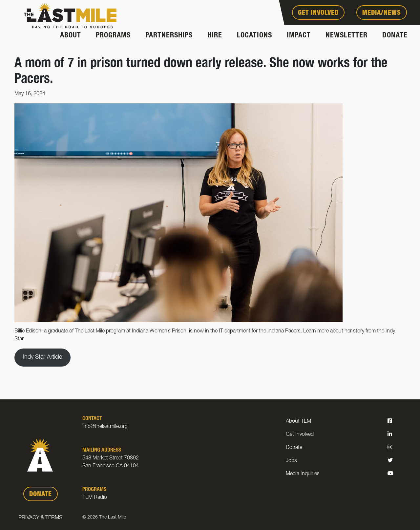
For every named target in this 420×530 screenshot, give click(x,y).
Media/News (382, 13)
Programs (113, 36)
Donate (395, 36)
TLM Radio (95, 498)
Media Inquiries (303, 474)
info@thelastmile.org (105, 427)
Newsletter (346, 36)
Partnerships (169, 36)
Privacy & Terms (40, 518)
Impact (299, 36)
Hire (215, 36)
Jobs (291, 461)
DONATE (41, 495)
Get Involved (318, 13)
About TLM (298, 422)
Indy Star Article (42, 357)
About (71, 36)
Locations (254, 36)
